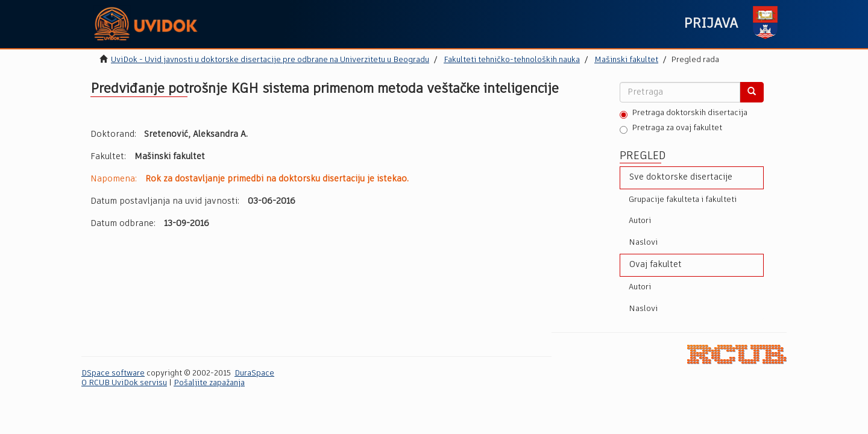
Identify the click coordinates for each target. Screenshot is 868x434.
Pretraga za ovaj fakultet (671, 129)
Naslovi (643, 243)
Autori (640, 221)
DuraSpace (254, 373)
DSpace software (113, 373)
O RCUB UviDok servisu (124, 383)
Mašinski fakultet (626, 60)
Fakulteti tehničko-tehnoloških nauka (512, 60)
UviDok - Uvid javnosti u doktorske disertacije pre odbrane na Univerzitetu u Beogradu (270, 60)
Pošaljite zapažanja (209, 383)
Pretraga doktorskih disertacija (684, 114)
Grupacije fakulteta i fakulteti (683, 200)
